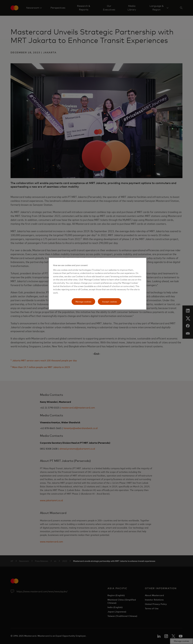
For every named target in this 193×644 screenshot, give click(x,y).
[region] (98, 284)
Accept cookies (110, 301)
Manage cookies (83, 301)
